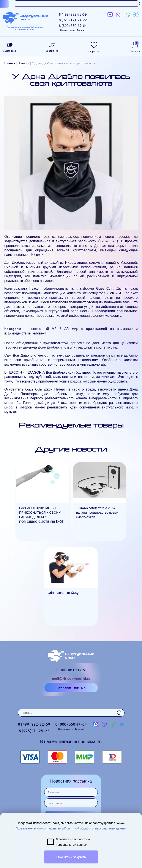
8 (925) (73, 20)
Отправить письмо (71, 688)
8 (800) (73, 28)
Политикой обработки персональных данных (95, 828)
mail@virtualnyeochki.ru (71, 678)
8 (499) (73, 14)
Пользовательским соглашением (38, 828)
